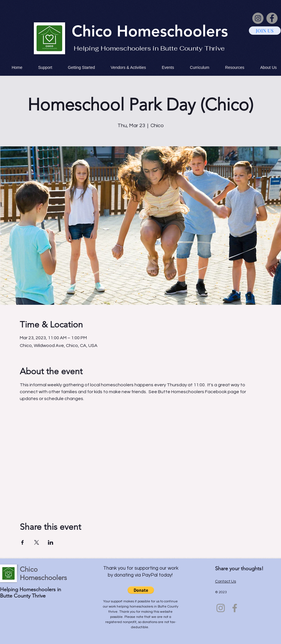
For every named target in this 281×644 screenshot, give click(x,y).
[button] (141, 590)
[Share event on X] (37, 542)
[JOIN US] (265, 31)
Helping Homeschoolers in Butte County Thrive (149, 48)
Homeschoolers (172, 31)
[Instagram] (258, 18)
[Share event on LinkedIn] (51, 542)
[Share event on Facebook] (23, 542)
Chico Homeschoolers (43, 573)
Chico (94, 31)
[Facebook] (272, 18)
